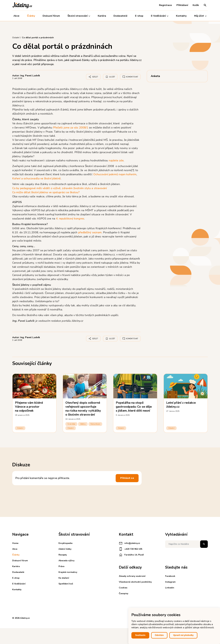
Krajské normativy (68, 572)
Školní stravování (79, 16)
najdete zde (116, 160)
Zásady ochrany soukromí (132, 576)
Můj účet (200, 16)
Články (31, 16)
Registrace (165, 5)
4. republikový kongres (70, 219)
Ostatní (20, 428)
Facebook (170, 576)
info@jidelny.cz (129, 543)
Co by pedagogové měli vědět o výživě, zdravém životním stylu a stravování (60, 188)
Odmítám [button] (159, 635)
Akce (16, 16)
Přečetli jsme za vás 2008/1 (71, 128)
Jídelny (83, 424)
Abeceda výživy (66, 561)
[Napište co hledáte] (186, 544)
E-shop (139, 16)
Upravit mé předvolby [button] (183, 635)
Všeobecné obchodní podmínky (135, 582)
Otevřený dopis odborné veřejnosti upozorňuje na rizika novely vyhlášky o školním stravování (83, 409)
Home (15, 543)
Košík (196, 5)
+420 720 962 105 (131, 549)
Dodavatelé (120, 16)
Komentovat (130, 77)
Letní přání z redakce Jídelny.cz (181, 405)
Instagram (170, 582)
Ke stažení (64, 578)
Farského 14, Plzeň (131, 555)
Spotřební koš (66, 584)
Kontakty (181, 16)
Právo (61, 566)
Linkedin (170, 588)
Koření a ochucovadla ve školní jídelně (36, 178)
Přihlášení (182, 5)
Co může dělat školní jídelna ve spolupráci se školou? (46, 192)
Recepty (63, 555)
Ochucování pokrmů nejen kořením (115, 174)
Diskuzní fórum (51, 16)
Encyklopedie (65, 543)
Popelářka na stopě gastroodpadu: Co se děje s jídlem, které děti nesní (134, 407)
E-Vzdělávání (160, 16)
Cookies (123, 588)
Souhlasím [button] (140, 635)
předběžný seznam (90, 232)
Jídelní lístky (65, 549)
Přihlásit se (127, 478)
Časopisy (124, 593)
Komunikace (95, 424)
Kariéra (102, 16)
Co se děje (71, 424)
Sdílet (93, 77)
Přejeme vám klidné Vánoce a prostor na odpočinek (29, 407)
